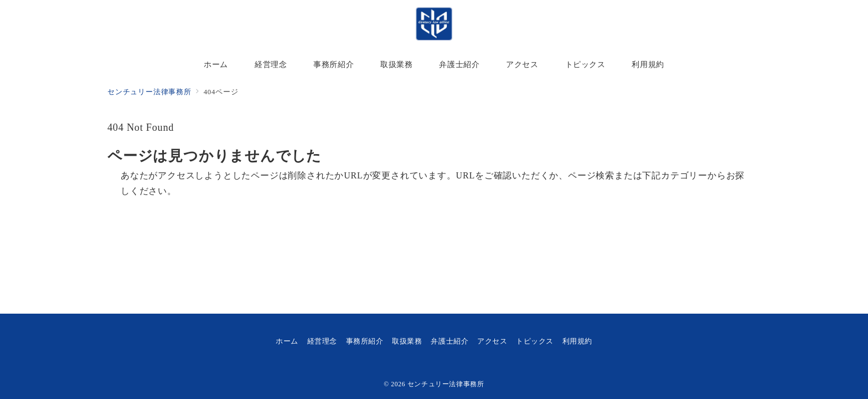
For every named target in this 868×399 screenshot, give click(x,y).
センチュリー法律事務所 (446, 384)
